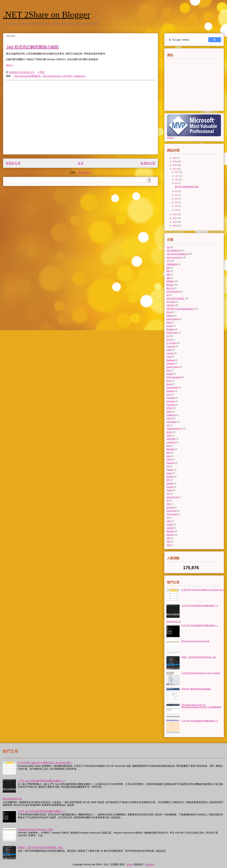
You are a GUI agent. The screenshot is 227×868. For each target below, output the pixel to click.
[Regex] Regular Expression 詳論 (195, 641)
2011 (175, 218)
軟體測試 (170, 281)
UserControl (171, 511)
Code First (171, 346)
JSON (169, 436)
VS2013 (170, 525)
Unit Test (170, 507)
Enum (169, 381)
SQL (168, 494)
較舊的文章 (148, 163)
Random (170, 470)
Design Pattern (173, 367)
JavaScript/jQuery (174, 429)
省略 (168, 278)
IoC (168, 425)
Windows (170, 531)
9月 (177, 183)
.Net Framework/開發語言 (27, 76)
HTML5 (170, 408)
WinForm (170, 535)
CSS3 (169, 357)
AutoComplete (172, 319)
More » (10, 65)
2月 (177, 210)
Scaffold (170, 483)
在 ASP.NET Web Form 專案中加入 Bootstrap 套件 (202, 590)
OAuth (169, 459)
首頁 (81, 163)
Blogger (150, 864)
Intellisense (80, 76)
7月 (177, 195)
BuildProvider (172, 333)
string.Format (172, 497)
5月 (177, 202)
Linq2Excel (171, 442)
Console (170, 353)
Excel (169, 394)
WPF (169, 538)
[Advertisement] (34, 117)
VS (168, 518)
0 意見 (41, 72)
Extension (171, 401)
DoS (168, 370)
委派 (168, 271)
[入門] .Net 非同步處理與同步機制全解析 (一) (200, 625)
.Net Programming (52, 76)
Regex (169, 473)
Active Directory (173, 292)
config (169, 350)
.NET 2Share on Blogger (46, 15)
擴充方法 (170, 288)
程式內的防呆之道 (174, 622)
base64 (170, 326)
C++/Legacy (172, 343)
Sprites (169, 490)
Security (170, 487)
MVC (169, 453)
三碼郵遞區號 (172, 264)
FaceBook (171, 405)
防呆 (168, 268)
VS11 (169, 521)
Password (171, 463)
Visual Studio (172, 514)
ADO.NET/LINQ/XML (175, 299)
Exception (171, 398)
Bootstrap (170, 329)
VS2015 (170, 528)
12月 (177, 172)
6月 (177, 199)
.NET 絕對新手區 (173, 250)
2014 (175, 165)
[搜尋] (186, 40)
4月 (177, 206)
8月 (177, 191)
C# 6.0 (169, 340)
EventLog (170, 391)
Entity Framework (174, 377)
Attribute (170, 316)
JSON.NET (171, 439)
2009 (175, 226)
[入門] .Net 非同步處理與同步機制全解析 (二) (200, 606)
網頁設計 (170, 285)
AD (168, 295)
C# (168, 336)
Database (170, 360)
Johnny (170, 432)
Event (169, 384)
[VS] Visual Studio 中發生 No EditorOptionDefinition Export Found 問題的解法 (201, 706)
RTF (168, 480)
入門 (168, 261)
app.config (171, 302)
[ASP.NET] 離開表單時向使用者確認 (196, 689)
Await (169, 322)
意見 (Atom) (84, 173)
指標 (168, 275)
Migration (170, 449)
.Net (168, 247)
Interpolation (172, 422)
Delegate (170, 363)
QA (168, 466)
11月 (177, 176)
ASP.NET (67, 76)
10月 (177, 180)
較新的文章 (13, 163)
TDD (168, 504)
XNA (168, 545)
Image (169, 412)
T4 (168, 500)
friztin (130, 864)
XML (168, 542)
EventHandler (172, 387)
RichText (170, 477)
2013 (175, 169)
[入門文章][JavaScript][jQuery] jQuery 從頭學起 (201, 673)
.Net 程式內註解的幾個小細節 (32, 47)
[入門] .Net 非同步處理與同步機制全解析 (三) (200, 721)
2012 (175, 215)
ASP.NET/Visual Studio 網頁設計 (180, 309)
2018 (175, 158)
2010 (175, 222)
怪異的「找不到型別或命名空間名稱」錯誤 (199, 657)
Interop (169, 418)
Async (169, 312)
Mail (168, 446)
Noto (168, 456)
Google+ (171, 138)
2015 (175, 162)
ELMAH (170, 374)
